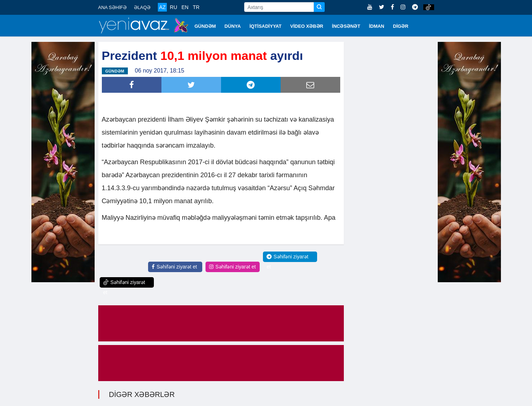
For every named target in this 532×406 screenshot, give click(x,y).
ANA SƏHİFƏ (113, 7)
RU (173, 7)
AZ (163, 7)
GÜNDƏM (205, 26)
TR (196, 7)
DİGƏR (401, 26)
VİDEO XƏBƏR (307, 26)
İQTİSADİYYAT (266, 26)
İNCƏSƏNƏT (346, 26)
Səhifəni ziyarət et (174, 267)
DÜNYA (233, 26)
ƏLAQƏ (142, 7)
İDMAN (377, 26)
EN (185, 7)
